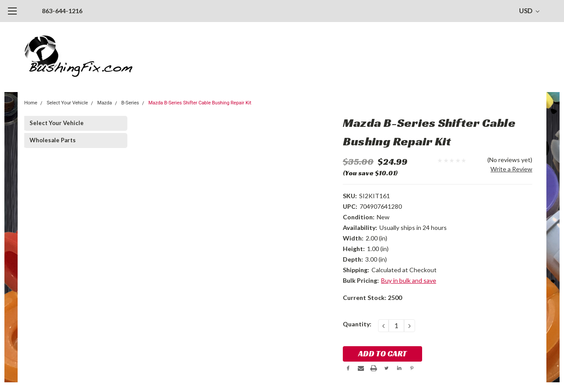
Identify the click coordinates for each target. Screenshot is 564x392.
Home (31, 103)
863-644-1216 (62, 11)
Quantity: (357, 324)
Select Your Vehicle (67, 103)
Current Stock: (372, 298)
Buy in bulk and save (409, 280)
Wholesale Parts (53, 140)
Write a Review (511, 169)
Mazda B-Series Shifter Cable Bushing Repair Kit (200, 103)
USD (529, 11)
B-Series (130, 103)
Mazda (105, 103)
